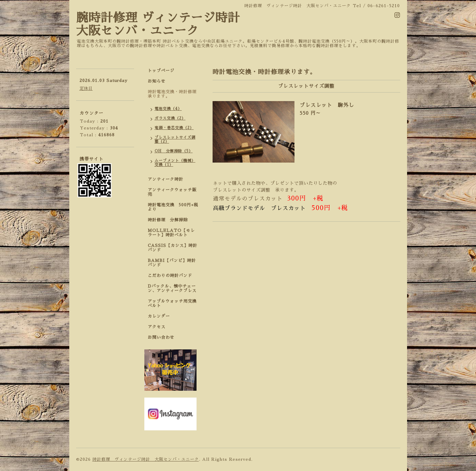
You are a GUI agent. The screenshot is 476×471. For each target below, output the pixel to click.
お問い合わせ (161, 337)
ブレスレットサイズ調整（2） (175, 140)
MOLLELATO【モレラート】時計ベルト (171, 233)
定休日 (86, 88)
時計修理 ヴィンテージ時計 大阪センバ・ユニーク (146, 459)
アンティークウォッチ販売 (172, 192)
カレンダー (159, 316)
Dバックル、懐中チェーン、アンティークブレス (172, 288)
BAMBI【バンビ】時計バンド (172, 263)
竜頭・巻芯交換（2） (174, 128)
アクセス (157, 327)
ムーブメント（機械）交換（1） (175, 163)
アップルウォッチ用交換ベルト (172, 303)
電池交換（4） (168, 109)
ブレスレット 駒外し (327, 105)
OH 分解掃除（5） (174, 151)
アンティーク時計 (168, 179)
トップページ (161, 71)
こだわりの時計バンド (172, 276)
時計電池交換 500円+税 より (175, 207)
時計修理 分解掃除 (170, 220)
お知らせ (157, 81)
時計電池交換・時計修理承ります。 (172, 94)
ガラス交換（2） (170, 118)
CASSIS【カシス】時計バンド (172, 248)
